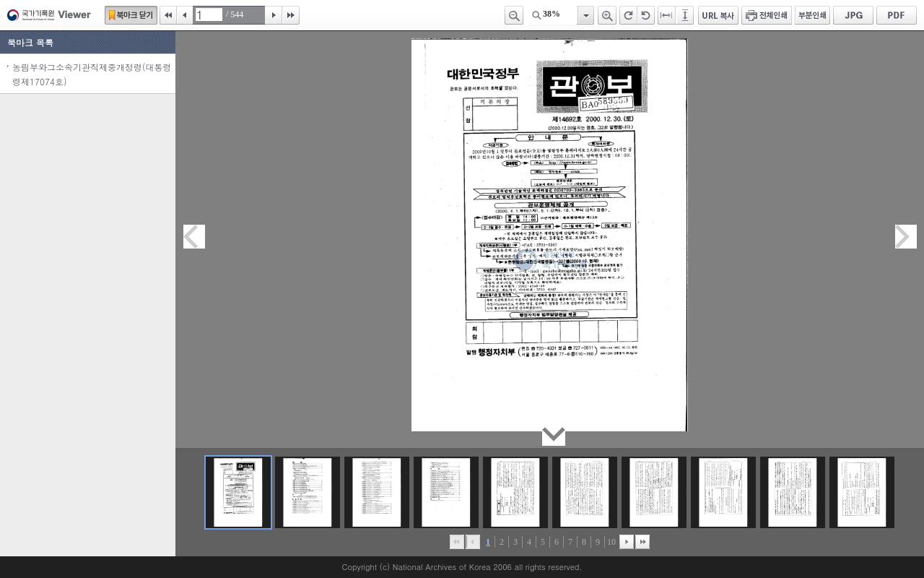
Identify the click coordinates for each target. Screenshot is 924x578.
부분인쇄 (812, 15)
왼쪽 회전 (646, 15)
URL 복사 (718, 15)
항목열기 (585, 15)
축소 (514, 15)
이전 (185, 15)
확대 (607, 15)
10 (611, 542)
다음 (274, 15)
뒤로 (627, 542)
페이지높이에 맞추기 (686, 15)
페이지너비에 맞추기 (667, 15)
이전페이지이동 (194, 237)
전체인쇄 (767, 15)
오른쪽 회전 (628, 15)
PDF (897, 15)
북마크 (131, 15)
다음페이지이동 (906, 237)
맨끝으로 (642, 542)
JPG (853, 15)
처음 (168, 15)
